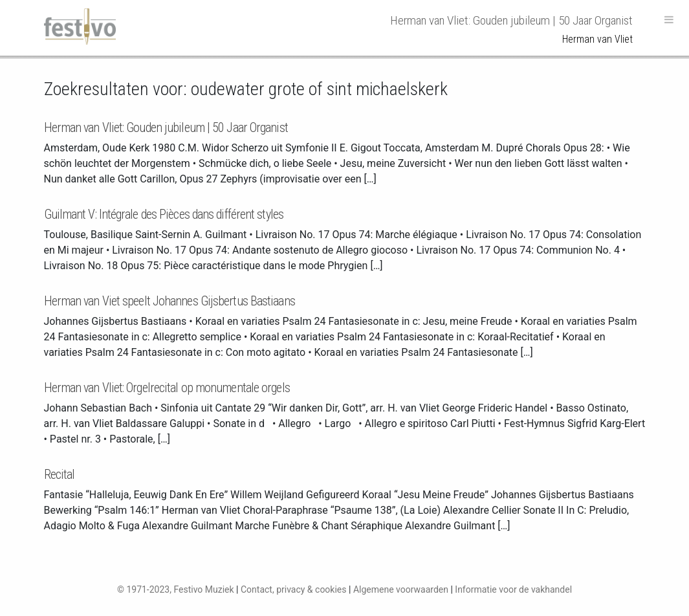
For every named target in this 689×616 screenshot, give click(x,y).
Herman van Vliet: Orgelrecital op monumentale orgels (167, 388)
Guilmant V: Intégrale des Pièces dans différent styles (164, 214)
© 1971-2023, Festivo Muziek (176, 589)
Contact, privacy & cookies (294, 589)
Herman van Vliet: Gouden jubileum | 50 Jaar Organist (166, 127)
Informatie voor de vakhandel (513, 589)
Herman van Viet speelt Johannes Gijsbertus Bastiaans (170, 301)
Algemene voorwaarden (401, 589)
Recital (60, 474)
